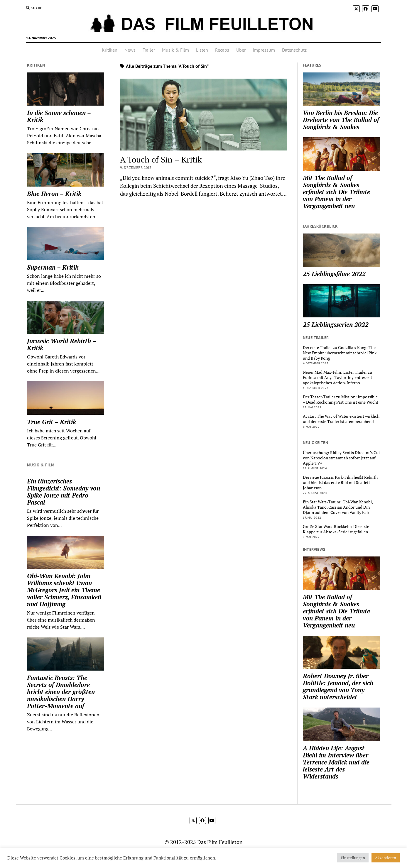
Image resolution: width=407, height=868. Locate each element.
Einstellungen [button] (353, 858)
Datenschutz (294, 50)
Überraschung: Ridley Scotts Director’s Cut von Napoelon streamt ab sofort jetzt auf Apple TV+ (341, 458)
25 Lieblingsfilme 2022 (334, 274)
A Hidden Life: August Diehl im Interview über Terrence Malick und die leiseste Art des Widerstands (336, 762)
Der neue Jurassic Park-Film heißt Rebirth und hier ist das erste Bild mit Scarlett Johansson (340, 483)
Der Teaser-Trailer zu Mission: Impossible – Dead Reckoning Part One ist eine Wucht (341, 400)
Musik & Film (175, 50)
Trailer (149, 50)
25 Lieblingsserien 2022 (336, 324)
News (130, 50)
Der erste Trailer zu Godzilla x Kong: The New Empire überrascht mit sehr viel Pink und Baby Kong (340, 353)
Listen (202, 50)
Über (241, 50)
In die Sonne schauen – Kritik (59, 116)
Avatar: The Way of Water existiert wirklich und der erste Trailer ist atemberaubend (341, 419)
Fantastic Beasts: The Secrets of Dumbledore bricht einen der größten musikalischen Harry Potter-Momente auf (61, 692)
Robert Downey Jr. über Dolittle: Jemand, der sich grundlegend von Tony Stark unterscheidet (338, 686)
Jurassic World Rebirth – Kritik (61, 344)
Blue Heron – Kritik (54, 194)
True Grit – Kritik (51, 422)
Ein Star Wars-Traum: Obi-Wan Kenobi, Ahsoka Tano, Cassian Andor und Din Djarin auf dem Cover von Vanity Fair (338, 507)
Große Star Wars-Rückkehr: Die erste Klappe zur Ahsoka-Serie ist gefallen (336, 529)
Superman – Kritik (53, 267)
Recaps (222, 50)
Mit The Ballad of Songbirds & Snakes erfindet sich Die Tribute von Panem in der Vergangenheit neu (336, 192)
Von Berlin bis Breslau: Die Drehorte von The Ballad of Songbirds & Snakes (341, 120)
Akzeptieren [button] (386, 858)
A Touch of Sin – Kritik (161, 159)
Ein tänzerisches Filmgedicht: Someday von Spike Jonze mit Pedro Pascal (64, 492)
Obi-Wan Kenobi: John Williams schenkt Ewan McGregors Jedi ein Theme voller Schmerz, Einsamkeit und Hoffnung (64, 590)
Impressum (264, 50)
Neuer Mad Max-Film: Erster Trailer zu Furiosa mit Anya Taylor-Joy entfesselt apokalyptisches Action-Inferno (337, 378)
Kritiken (110, 50)
